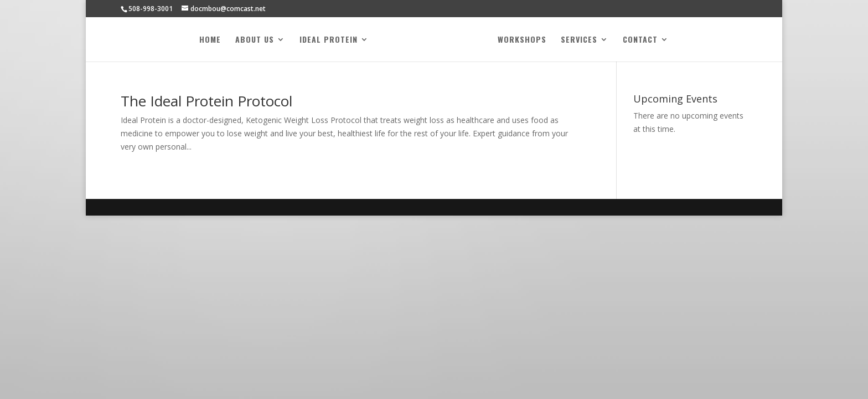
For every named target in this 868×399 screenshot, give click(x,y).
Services (579, 40)
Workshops (522, 40)
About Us (255, 40)
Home (210, 40)
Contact (640, 40)
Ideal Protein (329, 40)
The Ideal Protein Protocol (206, 101)
